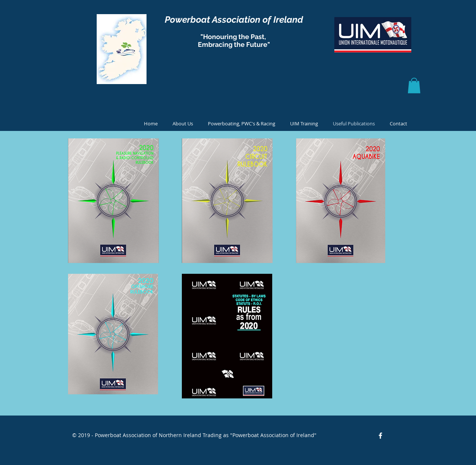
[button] (414, 86)
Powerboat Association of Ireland (234, 20)
